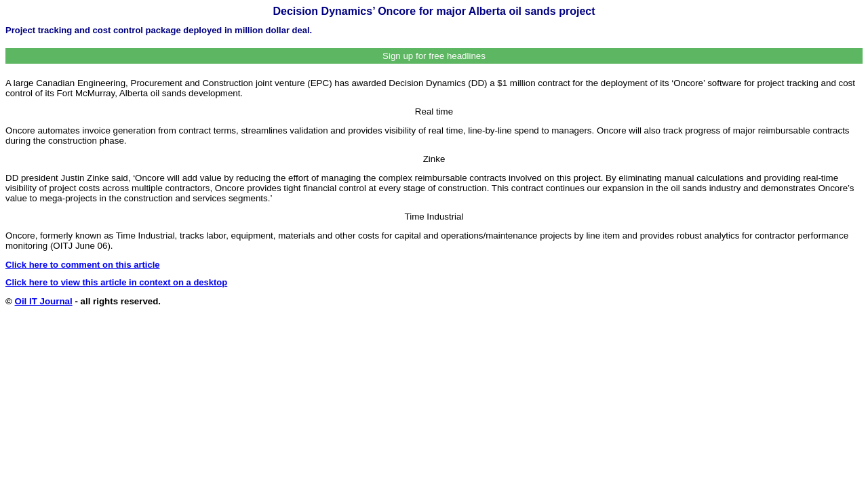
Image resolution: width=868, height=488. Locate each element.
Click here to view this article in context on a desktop (116, 282)
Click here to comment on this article (83, 265)
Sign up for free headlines (434, 56)
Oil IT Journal (44, 301)
